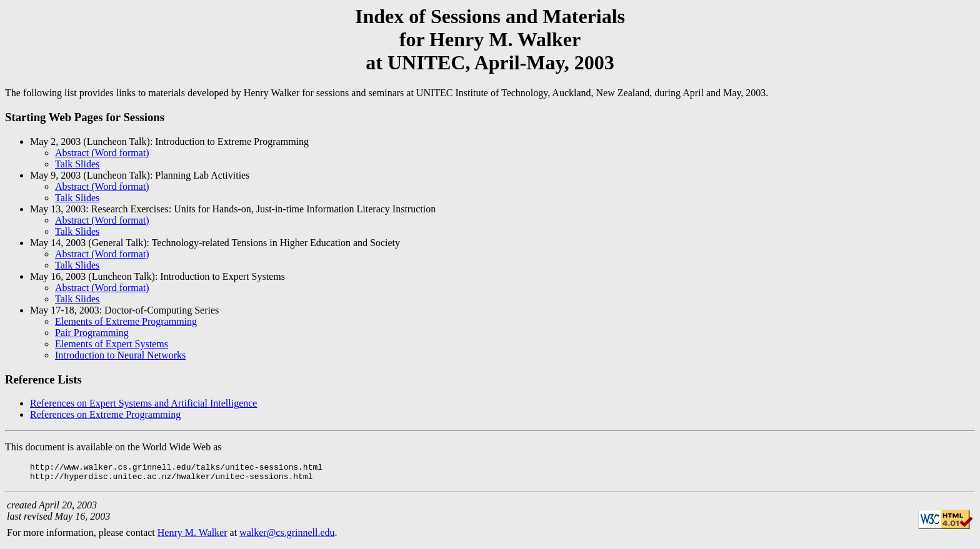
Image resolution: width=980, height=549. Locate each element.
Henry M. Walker (192, 536)
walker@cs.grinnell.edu (287, 536)
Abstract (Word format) (102, 153)
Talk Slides (77, 164)
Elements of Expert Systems (112, 344)
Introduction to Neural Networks (120, 355)
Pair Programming (92, 333)
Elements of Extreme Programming (126, 321)
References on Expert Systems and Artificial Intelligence (143, 403)
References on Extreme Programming (105, 414)
